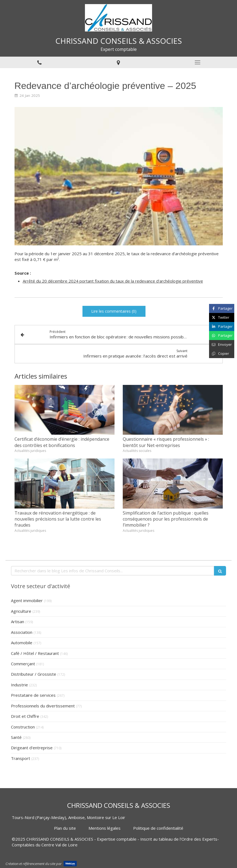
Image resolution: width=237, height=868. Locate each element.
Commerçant (23, 664)
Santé (16, 737)
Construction (23, 727)
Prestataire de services (33, 695)
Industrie (19, 685)
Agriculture (21, 611)
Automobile (22, 643)
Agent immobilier (27, 600)
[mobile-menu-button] (198, 62)
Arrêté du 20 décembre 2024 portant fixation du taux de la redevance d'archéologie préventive (113, 281)
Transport (21, 758)
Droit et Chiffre (25, 716)
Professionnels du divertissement (43, 706)
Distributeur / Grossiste (34, 674)
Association (22, 632)
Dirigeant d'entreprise (32, 748)
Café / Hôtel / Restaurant (35, 653)
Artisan (18, 622)
